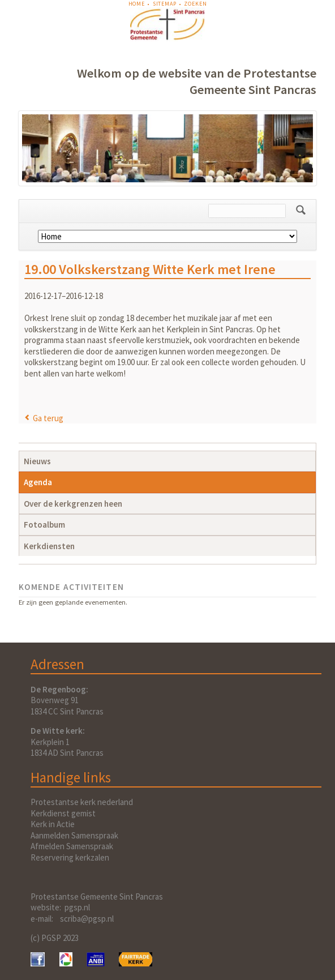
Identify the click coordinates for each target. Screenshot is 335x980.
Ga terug (48, 418)
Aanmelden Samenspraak (74, 835)
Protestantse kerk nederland (82, 802)
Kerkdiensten (49, 546)
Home (137, 4)
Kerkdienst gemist (63, 813)
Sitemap (165, 4)
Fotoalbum (44, 525)
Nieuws (37, 461)
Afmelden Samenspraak (72, 846)
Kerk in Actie (53, 824)
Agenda (38, 482)
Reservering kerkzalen (70, 857)
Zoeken (195, 4)
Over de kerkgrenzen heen (73, 504)
